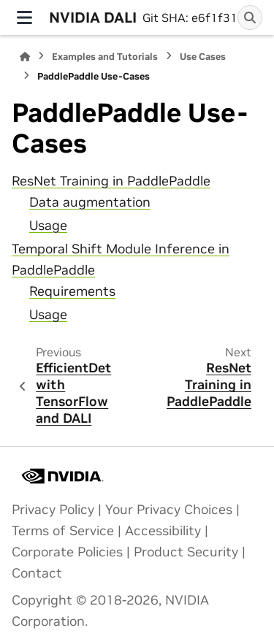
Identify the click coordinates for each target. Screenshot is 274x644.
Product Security (186, 552)
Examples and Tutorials (105, 57)
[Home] (25, 57)
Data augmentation (90, 202)
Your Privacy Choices (169, 510)
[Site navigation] (24, 18)
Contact (37, 573)
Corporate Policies (67, 552)
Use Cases (203, 57)
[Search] (250, 18)
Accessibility (163, 531)
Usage (48, 226)
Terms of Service (63, 531)
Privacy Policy (53, 510)
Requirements (72, 291)
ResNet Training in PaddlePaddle (111, 181)
